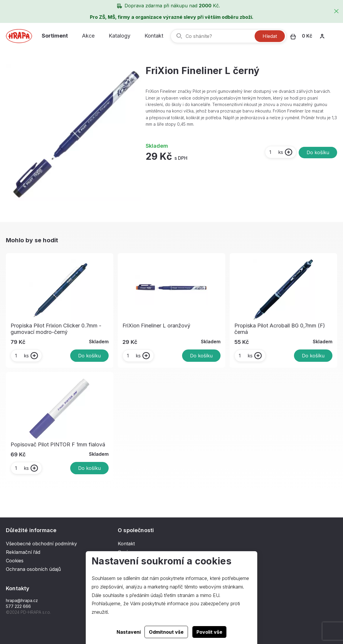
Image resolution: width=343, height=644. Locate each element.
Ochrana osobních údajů (33, 569)
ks (276, 152)
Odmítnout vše (166, 632)
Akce (88, 36)
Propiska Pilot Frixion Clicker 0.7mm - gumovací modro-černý (56, 329)
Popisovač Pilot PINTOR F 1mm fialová (58, 444)
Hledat (270, 36)
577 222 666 (18, 606)
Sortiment (55, 36)
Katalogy (120, 36)
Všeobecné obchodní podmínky (41, 544)
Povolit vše (209, 632)
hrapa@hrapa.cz (22, 600)
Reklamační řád (23, 552)
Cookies (15, 561)
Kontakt (154, 36)
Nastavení (129, 632)
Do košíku (318, 152)
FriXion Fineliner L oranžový (156, 326)
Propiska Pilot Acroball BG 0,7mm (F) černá (280, 329)
